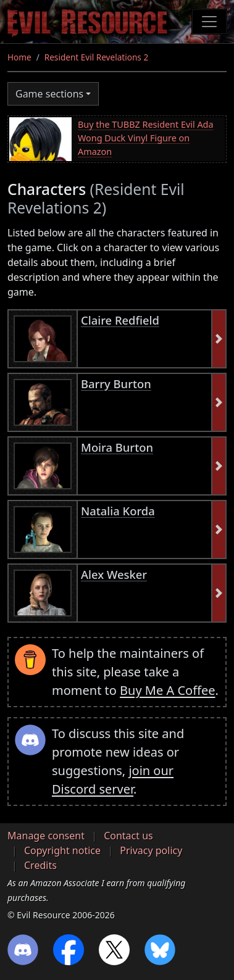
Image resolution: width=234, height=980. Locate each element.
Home (19, 57)
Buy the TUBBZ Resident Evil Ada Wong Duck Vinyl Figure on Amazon (146, 138)
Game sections (49, 94)
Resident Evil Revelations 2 (96, 57)
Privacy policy (151, 850)
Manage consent (46, 836)
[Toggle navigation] (209, 22)
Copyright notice (62, 850)
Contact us (128, 836)
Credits (40, 865)
